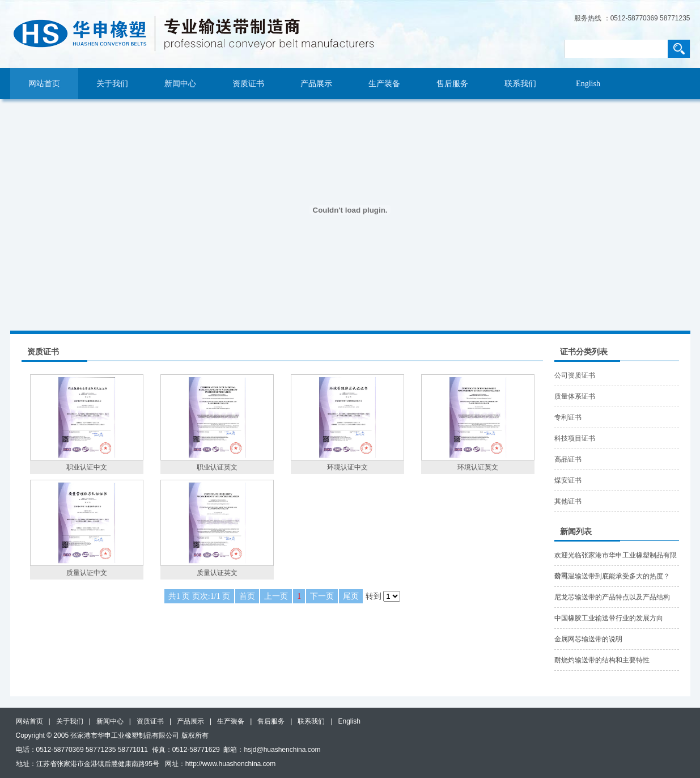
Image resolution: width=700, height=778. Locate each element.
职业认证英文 (217, 467)
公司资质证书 (575, 375)
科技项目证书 (575, 438)
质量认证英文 (217, 573)
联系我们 (520, 84)
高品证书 (568, 459)
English (588, 84)
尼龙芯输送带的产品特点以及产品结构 (612, 597)
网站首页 (44, 84)
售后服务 (452, 84)
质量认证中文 (87, 573)
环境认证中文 (347, 467)
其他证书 (568, 501)
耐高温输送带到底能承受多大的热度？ (612, 576)
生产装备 (384, 84)
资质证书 (248, 84)
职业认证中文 (87, 467)
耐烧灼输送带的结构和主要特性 (602, 660)
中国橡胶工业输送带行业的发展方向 (609, 618)
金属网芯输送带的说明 (588, 639)
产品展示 (316, 84)
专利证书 (568, 417)
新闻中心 (180, 84)
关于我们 (112, 84)
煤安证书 (568, 480)
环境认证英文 (478, 467)
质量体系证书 (575, 396)
